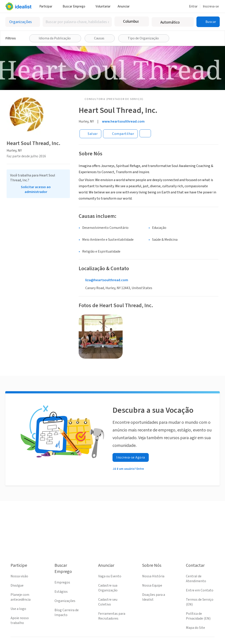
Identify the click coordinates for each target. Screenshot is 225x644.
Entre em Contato (200, 590)
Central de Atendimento (196, 579)
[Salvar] (90, 134)
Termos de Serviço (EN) (200, 602)
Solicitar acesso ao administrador (36, 189)
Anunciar (125, 6)
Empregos (62, 582)
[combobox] (77, 22)
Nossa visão (19, 576)
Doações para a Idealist (154, 597)
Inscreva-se (211, 6)
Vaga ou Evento (110, 576)
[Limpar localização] (143, 22)
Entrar (193, 6)
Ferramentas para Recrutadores (112, 616)
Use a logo (18, 609)
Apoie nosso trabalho (20, 620)
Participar (47, 6)
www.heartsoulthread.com (123, 121)
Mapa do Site (195, 628)
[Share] (120, 134)
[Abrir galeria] (101, 337)
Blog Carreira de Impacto (67, 613)
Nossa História (153, 576)
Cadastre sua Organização (108, 588)
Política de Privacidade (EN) (198, 616)
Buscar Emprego (76, 6)
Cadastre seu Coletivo (108, 602)
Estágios (61, 592)
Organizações (65, 601)
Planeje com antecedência (21, 597)
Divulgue (17, 585)
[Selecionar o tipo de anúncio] (23, 22)
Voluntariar (103, 6)
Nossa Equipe (152, 585)
